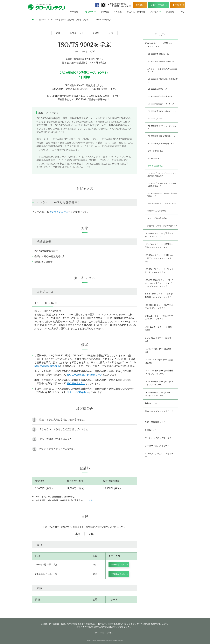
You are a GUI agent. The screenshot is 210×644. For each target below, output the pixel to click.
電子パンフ (177, 5)
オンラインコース (57, 212)
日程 (111, 33)
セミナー (42, 20)
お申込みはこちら (118, 565)
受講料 (96, 33)
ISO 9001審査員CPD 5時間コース (83, 375)
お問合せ (139, 5)
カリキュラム (77, 33)
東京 (78, 534)
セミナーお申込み (158, 5)
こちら (90, 500)
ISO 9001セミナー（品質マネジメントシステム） (71, 20)
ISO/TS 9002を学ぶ (103, 20)
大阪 (91, 534)
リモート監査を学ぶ (76, 392)
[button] (75, 12)
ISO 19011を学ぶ (75, 383)
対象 (58, 33)
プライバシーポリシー (105, 633)
